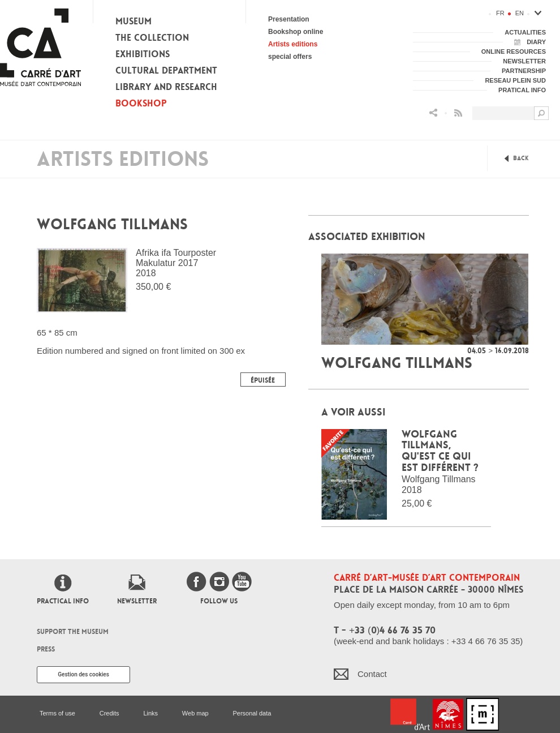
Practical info (63, 601)
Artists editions (293, 44)
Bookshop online (296, 32)
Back (521, 158)
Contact (372, 674)
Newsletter (137, 601)
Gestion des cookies (83, 674)
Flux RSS (458, 113)
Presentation (289, 19)
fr (500, 13)
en (520, 13)
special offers (290, 57)
